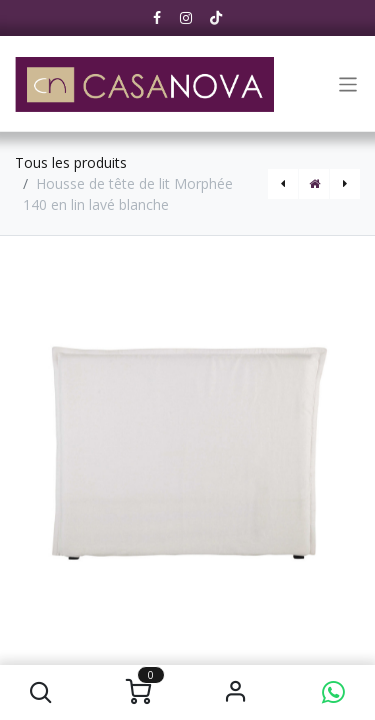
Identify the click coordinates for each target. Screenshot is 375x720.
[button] (41, 692)
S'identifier (236, 692)
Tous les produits (71, 162)
